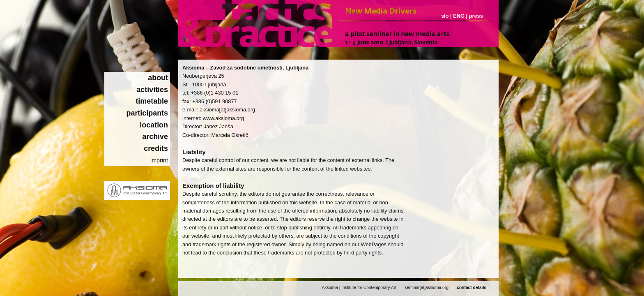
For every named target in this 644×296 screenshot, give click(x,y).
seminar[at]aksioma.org (426, 288)
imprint (159, 160)
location (154, 125)
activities (152, 90)
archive (155, 136)
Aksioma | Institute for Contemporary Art (359, 288)
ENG (459, 16)
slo (445, 16)
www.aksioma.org (223, 118)
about (158, 78)
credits (156, 148)
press (476, 16)
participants (147, 113)
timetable (152, 101)
